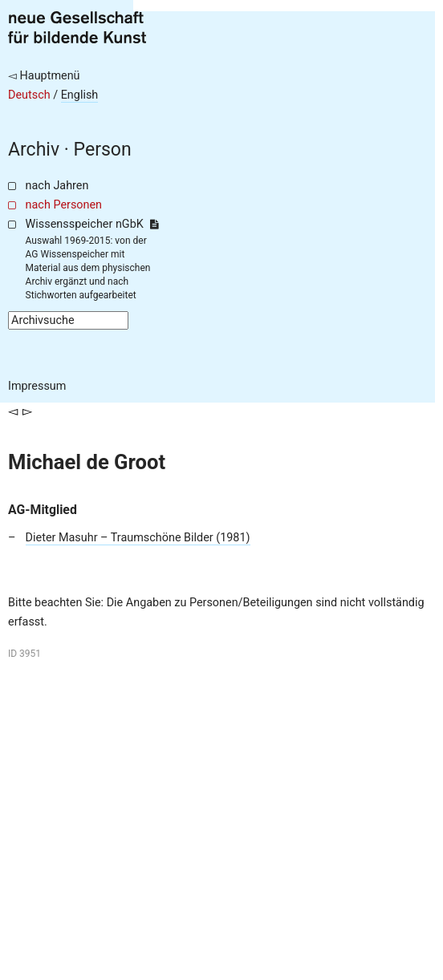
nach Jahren (57, 186)
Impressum (37, 386)
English (80, 95)
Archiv (34, 150)
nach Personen (64, 205)
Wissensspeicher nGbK (92, 224)
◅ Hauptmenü (44, 76)
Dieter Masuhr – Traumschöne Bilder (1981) (138, 538)
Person (103, 150)
